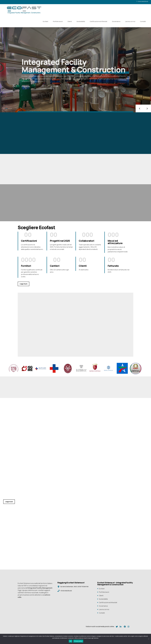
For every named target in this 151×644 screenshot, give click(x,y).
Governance (116, 21)
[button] (139, 108)
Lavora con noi (130, 21)
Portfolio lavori (58, 21)
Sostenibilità (81, 21)
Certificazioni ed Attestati (98, 21)
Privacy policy (78, 641)
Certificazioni (29, 241)
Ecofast (46, 21)
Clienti (70, 21)
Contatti (143, 21)
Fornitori (26, 266)
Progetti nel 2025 (60, 241)
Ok (71, 641)
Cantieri (55, 266)
